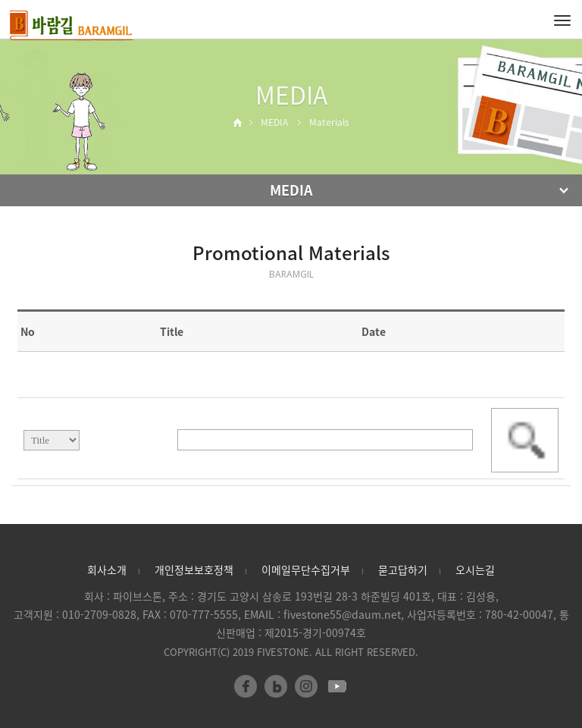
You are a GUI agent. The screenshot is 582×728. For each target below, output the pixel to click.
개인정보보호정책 (194, 570)
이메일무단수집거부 (306, 570)
